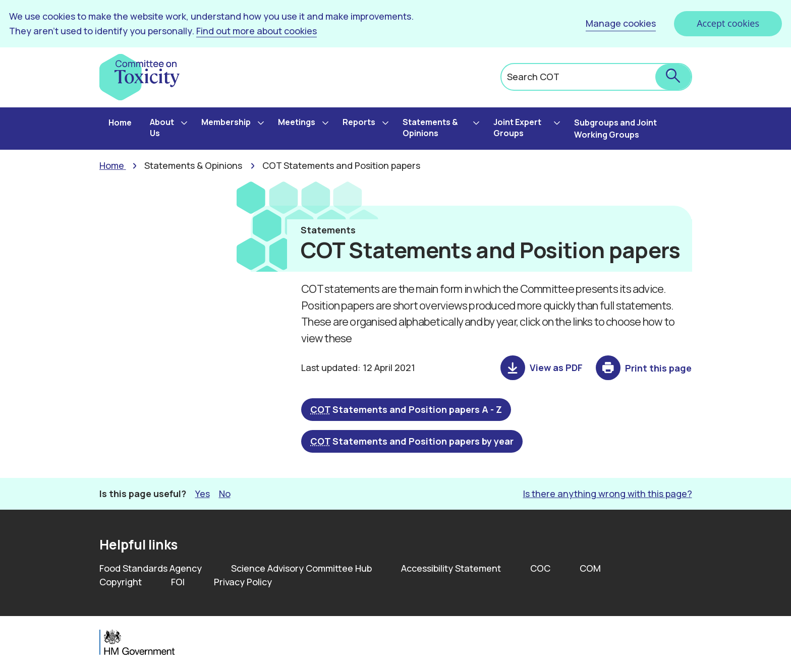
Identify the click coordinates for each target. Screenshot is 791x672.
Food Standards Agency (151, 568)
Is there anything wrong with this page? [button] (608, 494)
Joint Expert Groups (517, 128)
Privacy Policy (243, 582)
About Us (162, 128)
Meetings (297, 122)
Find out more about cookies (257, 31)
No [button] (225, 493)
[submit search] (673, 77)
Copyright (121, 582)
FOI (178, 582)
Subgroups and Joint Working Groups (615, 129)
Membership (226, 122)
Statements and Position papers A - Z (406, 409)
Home (120, 123)
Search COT (533, 77)
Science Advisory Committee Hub (301, 568)
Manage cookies (621, 23)
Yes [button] (203, 493)
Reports (359, 122)
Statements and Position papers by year (412, 441)
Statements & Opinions (430, 128)
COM (590, 568)
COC (540, 568)
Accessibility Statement (451, 568)
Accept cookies (728, 23)
